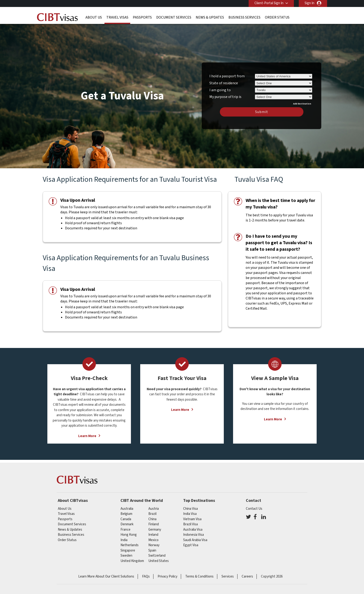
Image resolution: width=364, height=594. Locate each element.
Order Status (277, 17)
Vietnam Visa (192, 519)
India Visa (190, 514)
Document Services (174, 17)
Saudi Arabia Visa (195, 540)
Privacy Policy (167, 576)
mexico (153, 540)
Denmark (127, 524)
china (152, 519)
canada (126, 519)
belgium (126, 514)
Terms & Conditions (199, 576)
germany (155, 530)
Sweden (126, 556)
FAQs (146, 576)
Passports (142, 17)
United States (159, 561)
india (124, 540)
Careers (247, 576)
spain (152, 550)
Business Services (244, 17)
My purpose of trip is (225, 96)
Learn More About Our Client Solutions (106, 576)
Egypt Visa (191, 545)
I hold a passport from (227, 76)
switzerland (157, 556)
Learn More (87, 436)
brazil (152, 514)
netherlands (130, 545)
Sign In (309, 3)
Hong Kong (129, 535)
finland (154, 524)
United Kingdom (132, 561)
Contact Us (254, 509)
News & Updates (210, 17)
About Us (94, 17)
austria (154, 509)
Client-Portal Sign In (269, 3)
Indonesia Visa (193, 535)
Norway (154, 545)
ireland (153, 535)
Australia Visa (193, 530)
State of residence (224, 83)
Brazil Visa (190, 524)
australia (127, 509)
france (125, 530)
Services (228, 576)
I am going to (220, 90)
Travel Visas (117, 17)
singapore (128, 550)
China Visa (190, 509)
